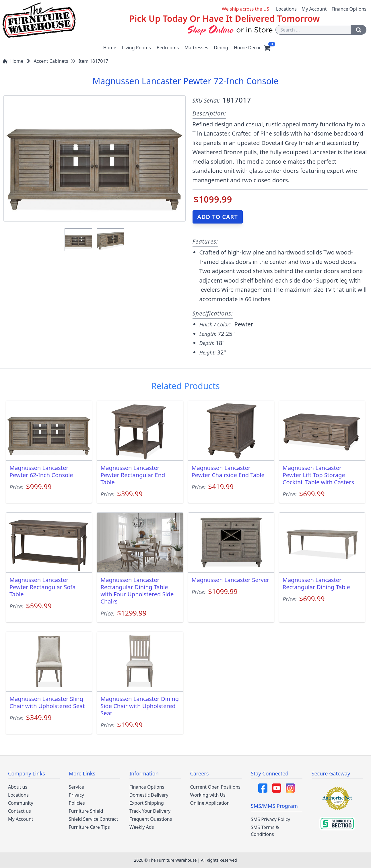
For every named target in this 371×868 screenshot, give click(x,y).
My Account (314, 9)
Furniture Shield (86, 811)
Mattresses (196, 48)
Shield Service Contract (94, 819)
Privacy (76, 795)
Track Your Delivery (150, 811)
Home (110, 48)
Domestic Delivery (149, 795)
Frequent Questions (151, 819)
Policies (77, 803)
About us (18, 787)
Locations (286, 9)
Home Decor (247, 48)
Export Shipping (147, 803)
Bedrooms (168, 48)
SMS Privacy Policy (270, 819)
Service (76, 787)
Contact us (20, 811)
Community (21, 803)
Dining (221, 48)
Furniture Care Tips (89, 827)
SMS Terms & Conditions (265, 831)
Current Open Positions (215, 787)
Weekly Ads (142, 827)
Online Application (210, 803)
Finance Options (349, 9)
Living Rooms (136, 48)
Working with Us (208, 795)
